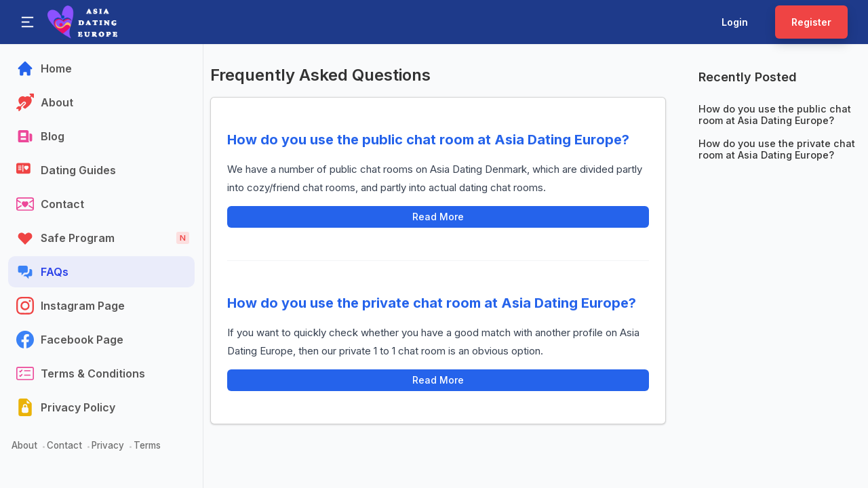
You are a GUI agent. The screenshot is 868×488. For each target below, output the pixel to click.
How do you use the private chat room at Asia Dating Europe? (432, 303)
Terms (147, 445)
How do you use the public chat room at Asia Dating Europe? (428, 140)
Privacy (108, 445)
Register (811, 22)
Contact (64, 445)
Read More (438, 217)
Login (735, 22)
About (24, 445)
